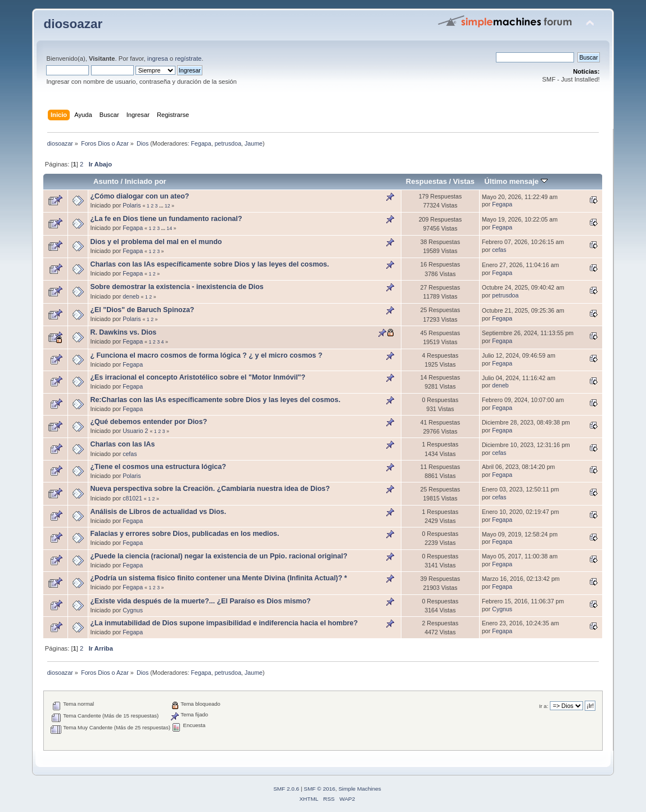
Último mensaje (516, 181)
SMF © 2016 (319, 789)
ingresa (158, 58)
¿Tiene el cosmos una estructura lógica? (158, 467)
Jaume (254, 143)
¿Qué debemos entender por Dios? (148, 422)
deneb (131, 296)
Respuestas (426, 181)
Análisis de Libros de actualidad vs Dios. (158, 512)
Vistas (464, 181)
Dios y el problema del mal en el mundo (156, 242)
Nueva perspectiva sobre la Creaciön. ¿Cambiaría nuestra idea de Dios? (210, 489)
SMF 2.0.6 (286, 789)
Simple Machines (360, 789)
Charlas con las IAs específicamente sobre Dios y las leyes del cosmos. (209, 264)
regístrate (188, 58)
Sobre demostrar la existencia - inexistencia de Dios (177, 287)
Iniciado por (146, 181)
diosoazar (73, 24)
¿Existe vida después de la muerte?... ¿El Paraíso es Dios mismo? (200, 601)
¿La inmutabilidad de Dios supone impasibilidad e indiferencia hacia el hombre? (224, 623)
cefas (499, 250)
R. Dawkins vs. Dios (123, 332)
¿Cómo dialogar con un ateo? (139, 196)
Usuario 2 (135, 431)
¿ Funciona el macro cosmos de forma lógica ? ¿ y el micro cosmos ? (206, 355)
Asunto (106, 181)
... (162, 206)
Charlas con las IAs (122, 444)
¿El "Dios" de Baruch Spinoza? (142, 310)
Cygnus (133, 610)
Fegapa (201, 143)
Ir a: (544, 706)
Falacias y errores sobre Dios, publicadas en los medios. (184, 534)
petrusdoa (228, 143)
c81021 (132, 498)
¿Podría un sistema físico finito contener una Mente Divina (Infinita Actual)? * (218, 578)
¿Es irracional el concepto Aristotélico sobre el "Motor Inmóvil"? (198, 377)
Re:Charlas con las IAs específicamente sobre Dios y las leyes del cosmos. (215, 400)
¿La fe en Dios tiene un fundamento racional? (166, 219)
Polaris (132, 205)
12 (168, 206)
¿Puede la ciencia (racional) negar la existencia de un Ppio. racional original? (218, 556)
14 (169, 228)
